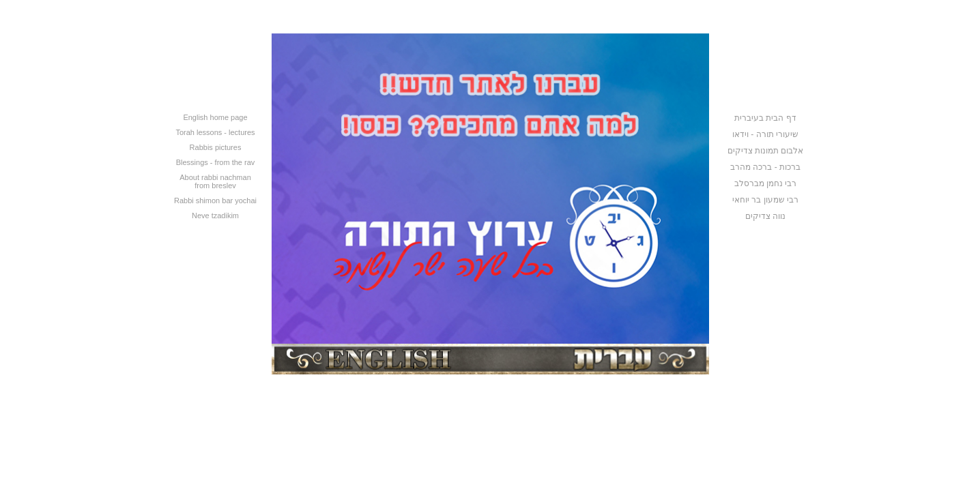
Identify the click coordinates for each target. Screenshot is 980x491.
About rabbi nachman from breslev (215, 181)
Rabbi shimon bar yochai (215, 200)
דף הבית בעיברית (765, 118)
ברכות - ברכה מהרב (765, 167)
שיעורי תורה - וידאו (765, 134)
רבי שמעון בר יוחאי (765, 200)
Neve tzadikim (215, 215)
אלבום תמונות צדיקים (766, 151)
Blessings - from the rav (216, 162)
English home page (215, 117)
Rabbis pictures (216, 147)
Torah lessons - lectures (215, 132)
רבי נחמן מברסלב (766, 183)
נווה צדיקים (765, 216)
